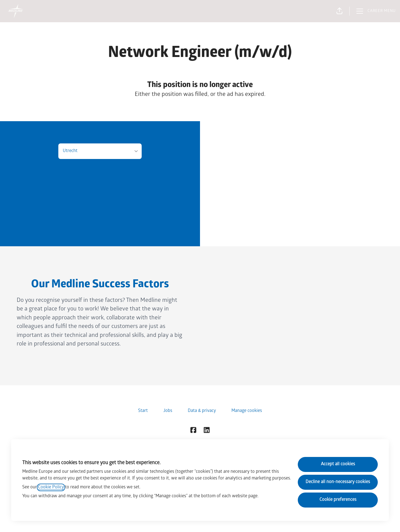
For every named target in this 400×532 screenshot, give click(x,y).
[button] (339, 11)
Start (143, 411)
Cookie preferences (338, 500)
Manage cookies (247, 411)
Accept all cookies (338, 464)
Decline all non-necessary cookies (338, 482)
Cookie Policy (51, 487)
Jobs (168, 411)
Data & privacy (202, 411)
